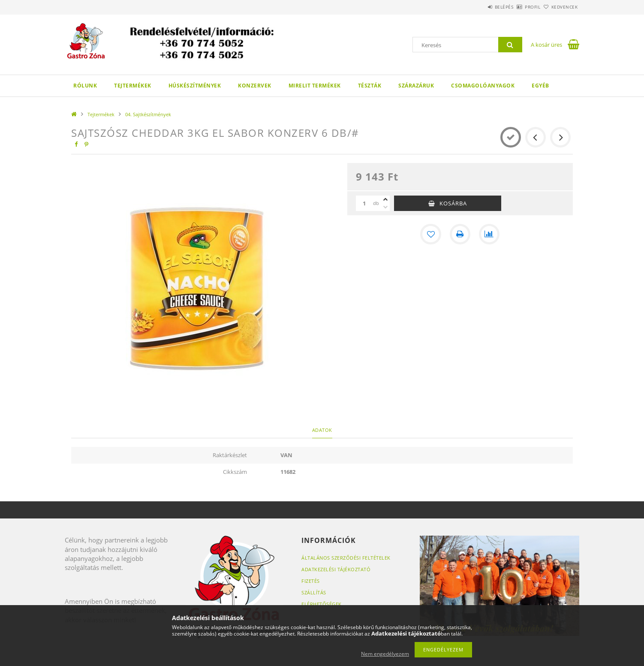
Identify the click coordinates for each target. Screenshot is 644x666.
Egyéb (540, 86)
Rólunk (85, 86)
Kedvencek (560, 7)
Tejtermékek (133, 86)
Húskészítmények (195, 86)
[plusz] (385, 199)
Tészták (370, 86)
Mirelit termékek (315, 86)
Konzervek (255, 86)
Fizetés (311, 581)
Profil (518, 7)
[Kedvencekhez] (431, 234)
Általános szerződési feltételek (346, 558)
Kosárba (453, 203)
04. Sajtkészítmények (148, 114)
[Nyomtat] (460, 234)
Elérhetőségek (322, 604)
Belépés (480, 7)
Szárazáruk (416, 86)
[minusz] (385, 207)
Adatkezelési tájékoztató (336, 569)
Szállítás (314, 592)
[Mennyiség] (364, 203)
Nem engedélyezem (385, 654)
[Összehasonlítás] (489, 234)
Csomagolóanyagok (483, 86)
